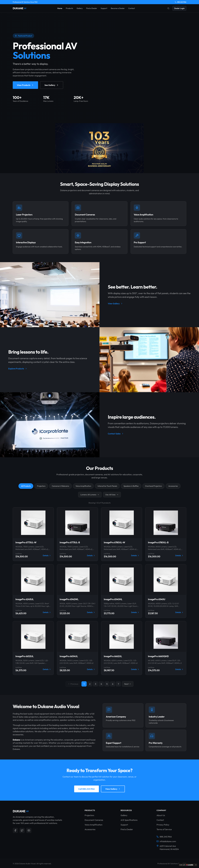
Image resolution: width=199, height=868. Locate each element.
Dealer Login (179, 8)
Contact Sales (116, 434)
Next (128, 684)
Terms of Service (164, 829)
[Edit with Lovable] (186, 865)
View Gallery (115, 304)
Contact (132, 8)
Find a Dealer (92, 8)
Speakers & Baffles (131, 486)
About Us (161, 815)
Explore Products (18, 369)
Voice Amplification (83, 486)
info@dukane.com (166, 841)
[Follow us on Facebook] (15, 830)
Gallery (80, 8)
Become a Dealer (118, 8)
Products (69, 8)
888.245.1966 (181, 2)
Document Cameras (94, 820)
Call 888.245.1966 (87, 789)
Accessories (173, 486)
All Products (26, 486)
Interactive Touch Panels (107, 486)
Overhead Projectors (153, 486)
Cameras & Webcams (60, 486)
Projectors (41, 486)
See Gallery (52, 85)
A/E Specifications (129, 820)
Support (104, 8)
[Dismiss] (196, 865)
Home (60, 8)
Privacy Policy (163, 825)
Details (47, 556)
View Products (25, 85)
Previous (73, 684)
